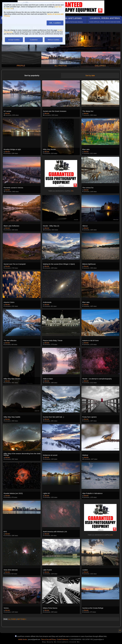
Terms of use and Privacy (49, 639)
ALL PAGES (12, 619)
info (72, 191)
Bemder (8, 113)
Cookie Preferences (63, 639)
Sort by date (90, 76)
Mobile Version (23, 639)
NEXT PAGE (22, 619)
